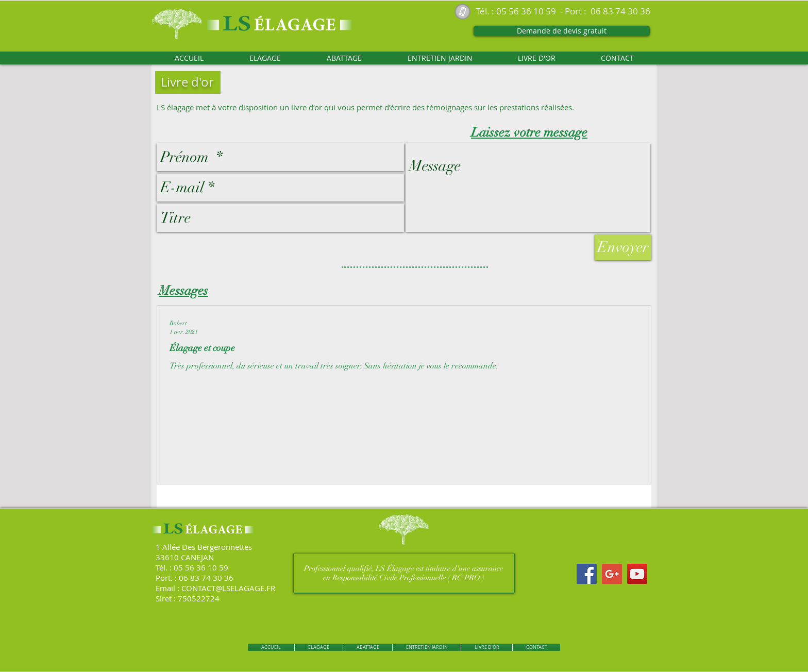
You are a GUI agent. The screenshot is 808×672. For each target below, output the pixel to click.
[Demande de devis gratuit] (562, 31)
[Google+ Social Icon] (612, 574)
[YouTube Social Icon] (637, 574)
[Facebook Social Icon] (587, 574)
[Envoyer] (623, 247)
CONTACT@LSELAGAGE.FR (228, 588)
